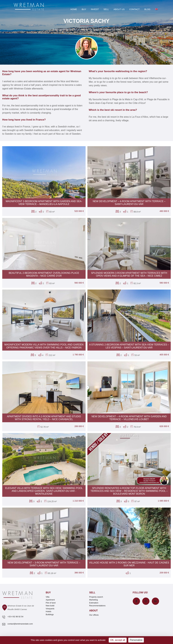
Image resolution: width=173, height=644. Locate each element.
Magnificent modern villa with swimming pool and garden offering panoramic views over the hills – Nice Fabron (44, 346)
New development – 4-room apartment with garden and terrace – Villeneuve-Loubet (129, 418)
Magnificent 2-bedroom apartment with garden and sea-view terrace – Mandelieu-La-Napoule (44, 203)
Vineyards (50, 609)
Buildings (50, 614)
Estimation (94, 603)
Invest (95, 9)
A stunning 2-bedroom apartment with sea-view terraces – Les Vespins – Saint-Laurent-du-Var (129, 346)
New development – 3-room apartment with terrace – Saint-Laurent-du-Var (44, 564)
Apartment (50, 600)
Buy (84, 9)
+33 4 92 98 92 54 (15, 617)
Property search (96, 597)
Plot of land (51, 603)
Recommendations (97, 606)
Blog (147, 9)
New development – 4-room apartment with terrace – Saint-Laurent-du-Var (129, 203)
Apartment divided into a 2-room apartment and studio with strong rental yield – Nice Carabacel (44, 418)
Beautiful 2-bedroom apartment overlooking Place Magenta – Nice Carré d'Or (44, 274)
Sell (106, 9)
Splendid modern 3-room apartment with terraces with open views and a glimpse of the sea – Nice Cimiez (129, 274)
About (93, 611)
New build (50, 606)
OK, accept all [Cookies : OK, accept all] (118, 640)
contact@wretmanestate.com (20, 624)
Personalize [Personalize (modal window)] (136, 640)
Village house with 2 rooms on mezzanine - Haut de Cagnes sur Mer (129, 564)
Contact (134, 9)
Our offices (94, 615)
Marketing (93, 600)
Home (74, 9)
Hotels (49, 611)
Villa (48, 597)
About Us (119, 9)
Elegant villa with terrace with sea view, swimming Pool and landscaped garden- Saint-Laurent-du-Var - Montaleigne (44, 491)
